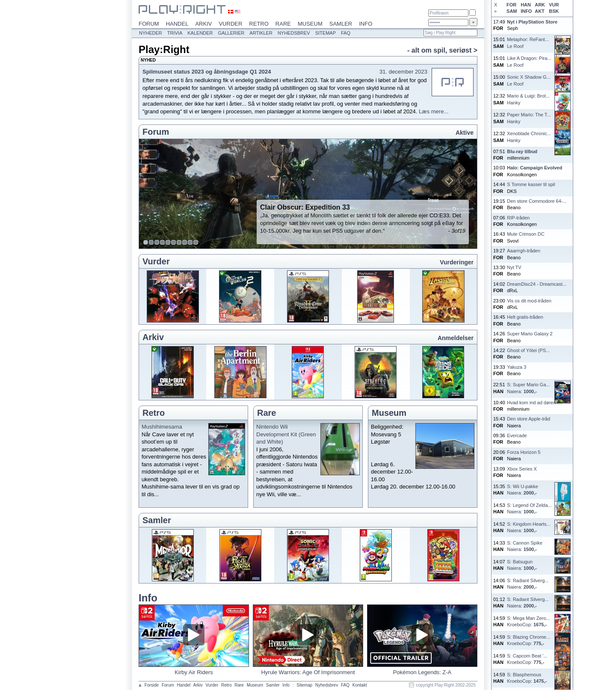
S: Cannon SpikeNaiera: (525, 546)
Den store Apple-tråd (529, 419)
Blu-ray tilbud (522, 151)
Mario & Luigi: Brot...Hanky (528, 99)
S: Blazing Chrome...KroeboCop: (529, 640)
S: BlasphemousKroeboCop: (527, 678)
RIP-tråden (518, 218)
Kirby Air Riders (194, 672)
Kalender (200, 33)
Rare (283, 24)
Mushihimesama (162, 427)
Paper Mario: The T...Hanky (529, 118)
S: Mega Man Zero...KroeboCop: (528, 621)
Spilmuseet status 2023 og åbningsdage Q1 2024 (207, 72)
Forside (152, 685)
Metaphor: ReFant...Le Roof (528, 43)
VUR (554, 5)
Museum (310, 24)
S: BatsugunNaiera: (522, 565)
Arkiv (203, 24)
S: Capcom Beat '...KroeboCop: (527, 659)
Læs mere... (434, 111)
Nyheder (151, 33)
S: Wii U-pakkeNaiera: (523, 490)
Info (366, 24)
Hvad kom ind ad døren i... (535, 403)
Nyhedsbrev (294, 33)
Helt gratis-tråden (525, 317)
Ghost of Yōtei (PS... (528, 350)
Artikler (261, 33)
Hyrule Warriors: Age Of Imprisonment (308, 672)
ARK (540, 5)
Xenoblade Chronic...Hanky (529, 137)
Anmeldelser (456, 338)
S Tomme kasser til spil (531, 184)
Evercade (517, 435)
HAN (526, 5)
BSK (554, 11)
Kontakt (360, 685)
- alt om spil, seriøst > (442, 50)
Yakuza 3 (517, 367)
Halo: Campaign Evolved (535, 168)
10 (196, 242)
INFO (526, 11)
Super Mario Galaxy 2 (530, 334)
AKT (540, 11)
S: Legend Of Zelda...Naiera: (529, 508)
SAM (512, 11)
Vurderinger (457, 262)
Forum (149, 24)
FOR (511, 5)
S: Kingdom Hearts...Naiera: (529, 527)
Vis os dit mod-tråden (529, 301)
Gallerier (231, 33)
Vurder (230, 24)
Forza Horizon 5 (524, 452)
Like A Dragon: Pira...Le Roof (529, 61)
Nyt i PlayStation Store (532, 22)
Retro (259, 24)
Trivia (175, 33)
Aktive (465, 133)
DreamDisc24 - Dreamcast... (537, 284)
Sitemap (326, 33)
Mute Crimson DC (526, 234)
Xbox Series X (522, 469)
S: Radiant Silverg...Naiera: (528, 584)
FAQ (346, 33)
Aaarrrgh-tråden (524, 251)
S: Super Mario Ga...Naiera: (528, 388)
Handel (177, 24)
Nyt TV (514, 267)
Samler (341, 24)
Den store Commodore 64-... (537, 201)
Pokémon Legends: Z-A (422, 672)
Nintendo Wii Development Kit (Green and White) (286, 434)
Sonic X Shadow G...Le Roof (529, 80)
